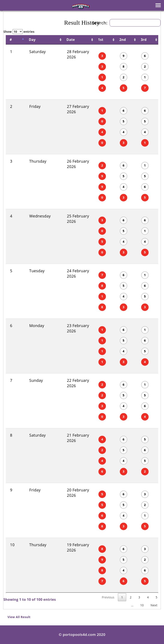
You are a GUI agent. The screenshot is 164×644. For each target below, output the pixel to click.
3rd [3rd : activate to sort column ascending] (139, 40)
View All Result (19, 617)
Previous (108, 597)
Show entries (19, 32)
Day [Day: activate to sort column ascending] (28, 40)
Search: (126, 23)
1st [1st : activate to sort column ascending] (88, 40)
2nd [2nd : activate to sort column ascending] (114, 40)
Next (154, 605)
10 (142, 605)
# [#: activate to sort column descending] (11, 40)
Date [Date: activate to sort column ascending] (59, 40)
